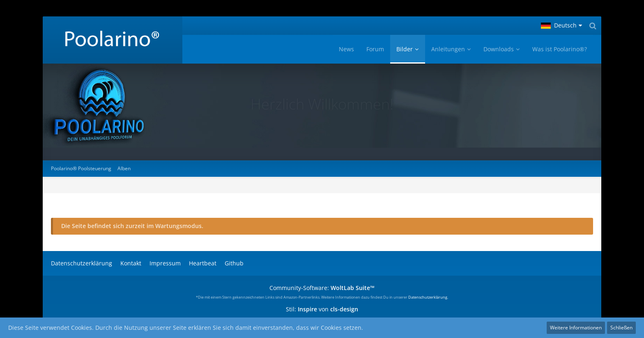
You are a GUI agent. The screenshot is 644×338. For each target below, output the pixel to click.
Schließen (621, 328)
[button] (561, 26)
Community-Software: (322, 288)
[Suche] (593, 26)
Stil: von (322, 309)
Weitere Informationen (576, 328)
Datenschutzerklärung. (428, 297)
